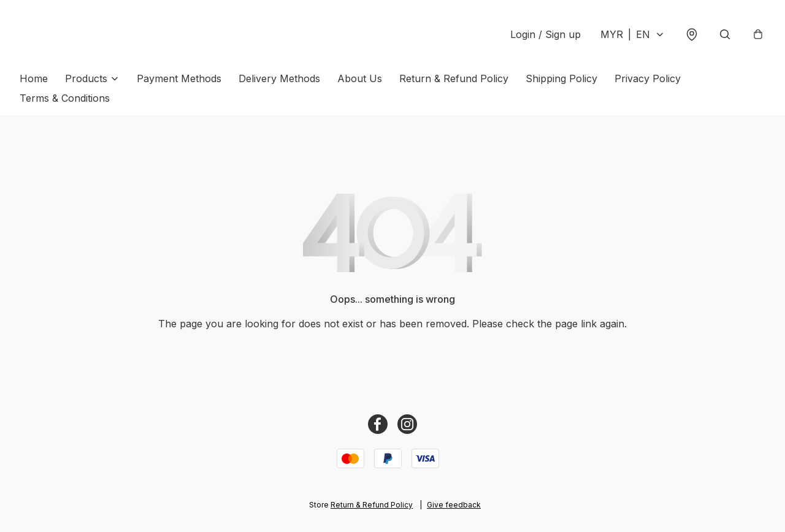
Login (546, 34)
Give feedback (454, 505)
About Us (360, 78)
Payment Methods (179, 78)
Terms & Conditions (65, 98)
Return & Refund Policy (454, 78)
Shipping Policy (561, 78)
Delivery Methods (279, 78)
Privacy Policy (648, 78)
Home (34, 78)
